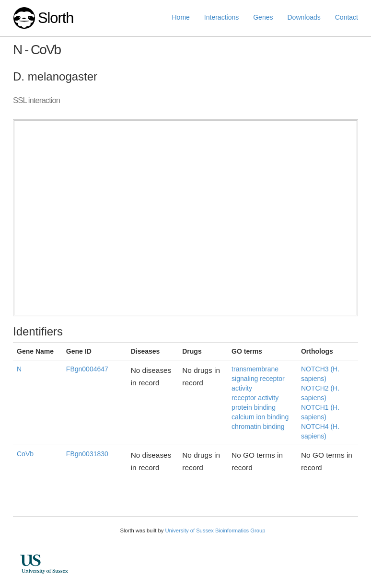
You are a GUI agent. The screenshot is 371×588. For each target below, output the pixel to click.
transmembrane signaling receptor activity (258, 379)
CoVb (25, 454)
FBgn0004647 (87, 369)
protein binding (254, 407)
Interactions (221, 17)
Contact (347, 17)
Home (181, 17)
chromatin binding (258, 427)
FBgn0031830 (87, 454)
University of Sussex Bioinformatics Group (215, 530)
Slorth (56, 18)
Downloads (304, 17)
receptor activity (255, 398)
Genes (263, 17)
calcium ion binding (260, 417)
